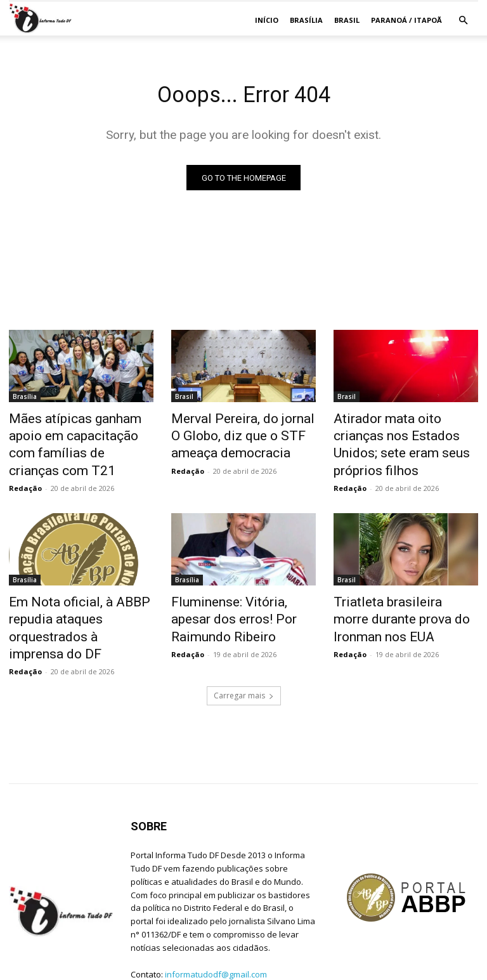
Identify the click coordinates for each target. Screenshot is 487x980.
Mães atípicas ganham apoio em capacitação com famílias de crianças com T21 (80, 434)
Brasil (347, 20)
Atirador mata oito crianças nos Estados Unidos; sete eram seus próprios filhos (399, 434)
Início (267, 20)
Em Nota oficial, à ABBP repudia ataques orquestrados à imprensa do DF (81, 591)
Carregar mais (244, 645)
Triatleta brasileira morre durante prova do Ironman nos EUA (406, 591)
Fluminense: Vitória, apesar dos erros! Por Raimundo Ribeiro (235, 591)
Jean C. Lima (82, 968)
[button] (463, 21)
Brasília (306, 20)
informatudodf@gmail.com (216, 923)
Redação (25, 465)
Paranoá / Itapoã (406, 20)
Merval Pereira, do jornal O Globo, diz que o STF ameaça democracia (240, 434)
